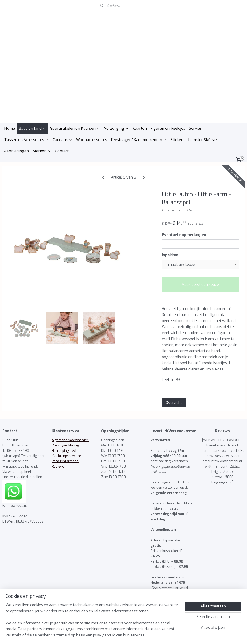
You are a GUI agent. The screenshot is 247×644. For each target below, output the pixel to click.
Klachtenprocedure (66, 451)
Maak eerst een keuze (200, 279)
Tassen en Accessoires (27, 134)
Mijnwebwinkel (170, 635)
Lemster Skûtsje (203, 134)
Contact (62, 145)
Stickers (178, 134)
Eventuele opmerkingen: (184, 230)
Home (10, 123)
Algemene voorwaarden (70, 435)
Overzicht (174, 397)
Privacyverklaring (65, 440)
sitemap (103, 635)
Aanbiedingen (17, 145)
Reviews (58, 461)
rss (111, 635)
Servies (198, 123)
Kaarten (140, 123)
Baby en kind (32, 123)
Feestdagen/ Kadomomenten (139, 134)
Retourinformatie (65, 456)
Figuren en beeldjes (168, 123)
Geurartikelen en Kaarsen (75, 123)
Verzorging (116, 123)
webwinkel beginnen (129, 635)
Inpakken (170, 250)
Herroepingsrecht (65, 445)
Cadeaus (63, 134)
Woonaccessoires (92, 134)
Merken (42, 145)
